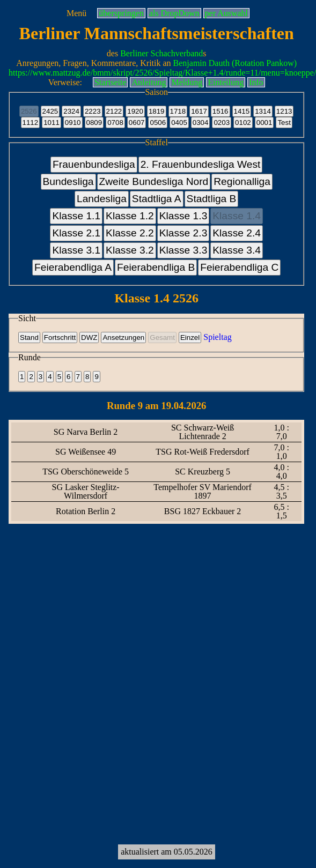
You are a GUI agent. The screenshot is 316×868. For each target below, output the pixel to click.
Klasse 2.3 (183, 233)
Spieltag (217, 337)
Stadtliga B (212, 199)
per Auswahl (226, 13)
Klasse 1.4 (237, 216)
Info (256, 82)
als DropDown (174, 13)
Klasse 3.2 (130, 250)
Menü (76, 13)
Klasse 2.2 (130, 233)
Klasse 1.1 (76, 216)
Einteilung (226, 82)
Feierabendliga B (156, 267)
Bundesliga (68, 181)
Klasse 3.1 (76, 250)
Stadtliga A (157, 199)
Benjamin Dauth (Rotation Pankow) (235, 63)
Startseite (111, 82)
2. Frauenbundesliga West (201, 164)
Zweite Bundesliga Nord (154, 181)
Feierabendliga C (239, 267)
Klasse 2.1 (76, 233)
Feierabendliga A (73, 267)
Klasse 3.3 (183, 250)
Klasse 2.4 (237, 233)
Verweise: (65, 82)
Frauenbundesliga (94, 164)
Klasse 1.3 (183, 216)
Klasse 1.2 (130, 216)
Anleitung (149, 82)
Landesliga (102, 199)
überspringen (121, 13)
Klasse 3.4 (237, 250)
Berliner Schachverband (161, 53)
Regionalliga (242, 181)
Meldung (187, 82)
